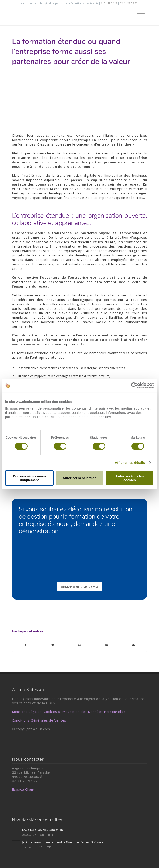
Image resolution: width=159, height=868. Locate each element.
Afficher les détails (130, 463)
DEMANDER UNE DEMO (80, 587)
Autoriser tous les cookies (130, 478)
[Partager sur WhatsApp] (79, 645)
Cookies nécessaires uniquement (29, 478)
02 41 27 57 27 (129, 3)
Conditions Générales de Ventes (39, 720)
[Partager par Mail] (133, 645)
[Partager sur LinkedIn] (107, 645)
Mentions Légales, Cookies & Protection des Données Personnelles (69, 712)
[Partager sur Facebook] (26, 645)
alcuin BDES (109, 3)
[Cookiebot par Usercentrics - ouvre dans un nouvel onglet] (134, 386)
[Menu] (139, 16)
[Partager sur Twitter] (53, 645)
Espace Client (23, 789)
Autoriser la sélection (80, 478)
